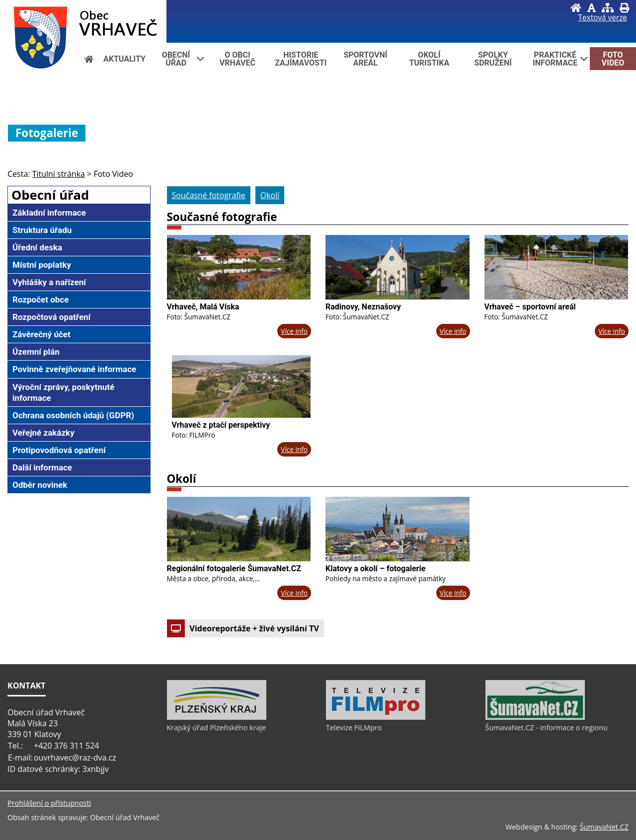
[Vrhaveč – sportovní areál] (556, 267)
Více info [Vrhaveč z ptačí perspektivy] (294, 449)
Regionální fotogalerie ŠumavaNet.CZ (234, 569)
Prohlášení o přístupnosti (49, 803)
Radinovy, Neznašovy (363, 307)
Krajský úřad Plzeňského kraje (217, 727)
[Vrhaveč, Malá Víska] (239, 267)
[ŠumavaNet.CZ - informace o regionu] (535, 717)
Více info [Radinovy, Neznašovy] (453, 331)
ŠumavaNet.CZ (604, 827)
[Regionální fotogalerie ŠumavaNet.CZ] (239, 529)
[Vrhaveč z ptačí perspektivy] (241, 386)
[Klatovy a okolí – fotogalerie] (397, 529)
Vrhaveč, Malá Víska (203, 307)
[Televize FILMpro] (376, 717)
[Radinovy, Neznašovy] (397, 267)
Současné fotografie (222, 217)
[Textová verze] (603, 18)
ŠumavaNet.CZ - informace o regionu (547, 727)
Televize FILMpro (354, 727)
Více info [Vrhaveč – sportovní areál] (612, 331)
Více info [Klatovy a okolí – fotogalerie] (453, 593)
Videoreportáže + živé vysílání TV (243, 628)
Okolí (182, 479)
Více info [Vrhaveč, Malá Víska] (294, 331)
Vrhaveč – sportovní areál (530, 307)
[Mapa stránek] (608, 8)
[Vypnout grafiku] (592, 8)
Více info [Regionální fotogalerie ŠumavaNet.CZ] (294, 593)
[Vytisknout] (624, 8)
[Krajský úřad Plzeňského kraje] (217, 717)
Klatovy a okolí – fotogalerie (375, 569)
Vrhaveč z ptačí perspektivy (221, 425)
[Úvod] (576, 8)
